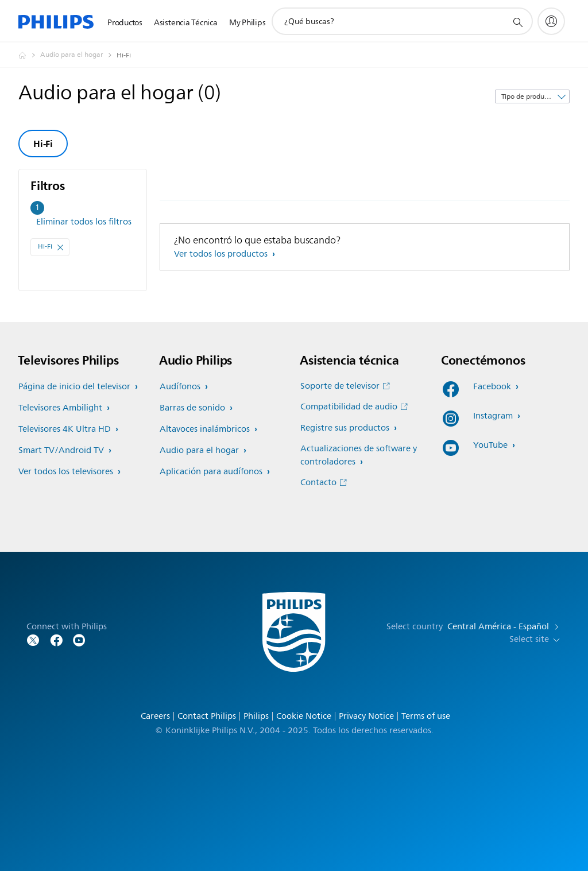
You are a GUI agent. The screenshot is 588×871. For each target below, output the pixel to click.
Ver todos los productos (222, 254)
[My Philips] (551, 21)
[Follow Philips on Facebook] (56, 639)
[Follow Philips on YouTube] (79, 639)
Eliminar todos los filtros (84, 222)
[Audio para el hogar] (78, 55)
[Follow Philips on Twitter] (33, 639)
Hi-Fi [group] (43, 144)
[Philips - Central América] (29, 55)
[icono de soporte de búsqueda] (517, 22)
